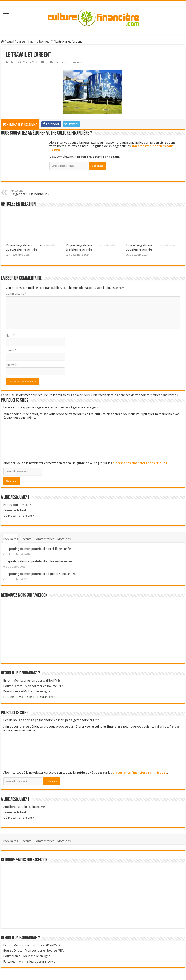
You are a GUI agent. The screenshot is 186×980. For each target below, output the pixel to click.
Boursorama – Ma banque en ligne (27, 691)
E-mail (11, 350)
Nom (10, 335)
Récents (26, 539)
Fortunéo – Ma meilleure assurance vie (29, 697)
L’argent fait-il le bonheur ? (35, 193)
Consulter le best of (17, 510)
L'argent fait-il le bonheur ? (35, 42)
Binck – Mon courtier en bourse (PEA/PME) (32, 680)
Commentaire (16, 294)
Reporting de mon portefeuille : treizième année (91, 247)
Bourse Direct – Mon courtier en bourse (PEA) (34, 686)
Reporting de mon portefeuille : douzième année (151, 247)
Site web (11, 365)
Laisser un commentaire (69, 62)
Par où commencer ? (17, 505)
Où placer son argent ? (93, 518)
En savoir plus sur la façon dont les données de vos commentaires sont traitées (124, 395)
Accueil (7, 42)
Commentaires (44, 539)
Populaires (11, 539)
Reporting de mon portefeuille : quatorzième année (32, 247)
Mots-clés (64, 539)
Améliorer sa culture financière (24, 807)
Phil (12, 62)
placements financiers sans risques (140, 463)
